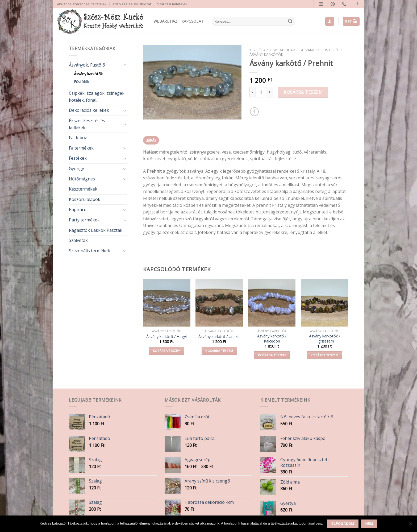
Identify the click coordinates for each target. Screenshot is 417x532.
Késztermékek (83, 189)
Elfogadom (343, 524)
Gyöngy (76, 168)
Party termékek (84, 220)
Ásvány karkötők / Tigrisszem (325, 339)
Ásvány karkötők (88, 74)
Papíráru (78, 209)
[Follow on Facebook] (357, 4)
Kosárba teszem (303, 92)
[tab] (151, 140)
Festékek (78, 158)
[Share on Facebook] (254, 112)
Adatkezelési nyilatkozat (132, 4)
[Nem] (410, 525)
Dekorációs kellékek (89, 110)
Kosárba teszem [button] (167, 351)
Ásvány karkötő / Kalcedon (272, 339)
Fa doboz (78, 138)
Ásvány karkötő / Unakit (219, 337)
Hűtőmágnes (82, 179)
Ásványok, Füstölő (87, 65)
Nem (369, 524)
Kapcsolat (193, 21)
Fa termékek (81, 148)
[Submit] (290, 22)
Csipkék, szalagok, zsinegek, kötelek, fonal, (97, 97)
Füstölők (82, 82)
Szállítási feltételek (172, 4)
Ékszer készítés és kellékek (87, 124)
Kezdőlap (259, 50)
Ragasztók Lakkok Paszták (96, 230)
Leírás (151, 140)
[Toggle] (125, 65)
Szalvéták (78, 240)
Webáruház (166, 21)
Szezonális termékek (89, 251)
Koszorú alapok (85, 199)
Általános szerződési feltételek (82, 4)
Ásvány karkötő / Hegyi (166, 337)
